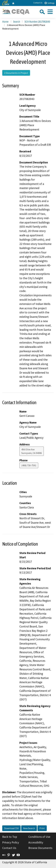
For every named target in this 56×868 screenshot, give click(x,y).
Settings (49, 3)
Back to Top (10, 837)
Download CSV (11, 828)
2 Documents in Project (16, 73)
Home (5, 21)
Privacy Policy (11, 842)
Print (42, 828)
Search (17, 21)
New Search (29, 828)
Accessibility (36, 842)
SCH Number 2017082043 (37, 21)
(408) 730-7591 (29, 465)
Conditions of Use (39, 837)
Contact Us (38, 3)
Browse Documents (40, 848)
